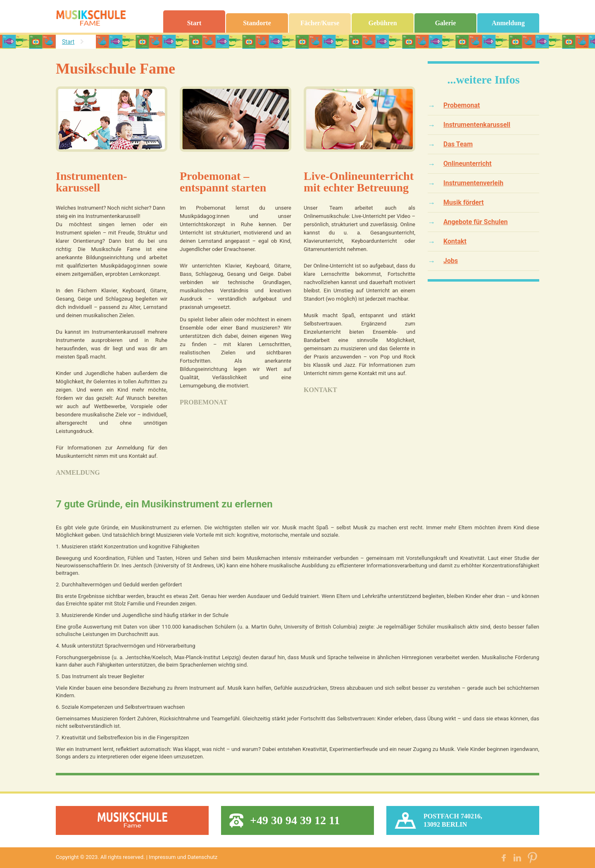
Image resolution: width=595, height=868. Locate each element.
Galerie (446, 23)
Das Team (458, 144)
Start (194, 23)
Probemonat (203, 402)
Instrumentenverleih (473, 183)
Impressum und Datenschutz (183, 857)
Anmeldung (508, 23)
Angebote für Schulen (476, 222)
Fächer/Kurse (320, 23)
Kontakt (320, 390)
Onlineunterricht (468, 164)
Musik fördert (464, 202)
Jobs (451, 261)
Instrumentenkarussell (477, 125)
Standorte (257, 23)
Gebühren (382, 23)
